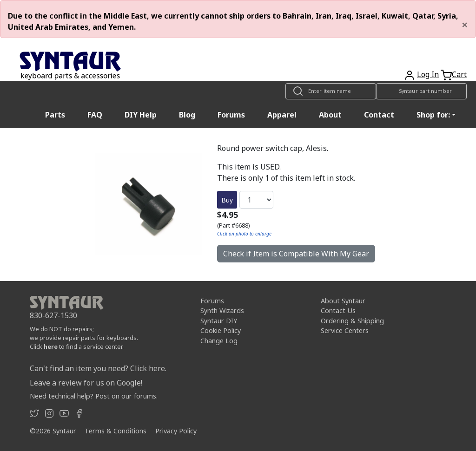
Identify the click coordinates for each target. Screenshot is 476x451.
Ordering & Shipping (352, 321)
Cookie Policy (221, 330)
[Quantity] (256, 200)
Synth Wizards (222, 310)
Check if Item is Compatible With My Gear (296, 254)
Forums (231, 115)
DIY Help (141, 115)
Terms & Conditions (116, 431)
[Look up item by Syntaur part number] (421, 91)
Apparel (282, 115)
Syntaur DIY (219, 321)
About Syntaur (343, 301)
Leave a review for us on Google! (86, 383)
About (330, 115)
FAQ (95, 115)
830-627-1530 (53, 315)
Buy (227, 200)
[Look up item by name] (331, 91)
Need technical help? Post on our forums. (94, 396)
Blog (187, 115)
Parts (55, 115)
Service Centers (345, 330)
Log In (428, 74)
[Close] (465, 25)
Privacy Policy (176, 431)
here (51, 346)
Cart (459, 74)
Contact (379, 115)
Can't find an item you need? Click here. (98, 368)
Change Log (219, 341)
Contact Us (338, 310)
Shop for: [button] (433, 115)
